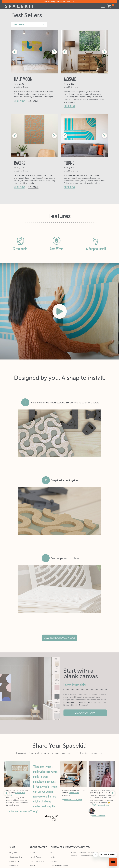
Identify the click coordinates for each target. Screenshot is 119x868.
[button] (103, 6)
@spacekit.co (20, 793)
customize (33, 101)
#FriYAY (93, 805)
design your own (87, 713)
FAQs (53, 857)
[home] (20, 6)
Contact (54, 861)
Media (32, 865)
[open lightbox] (60, 311)
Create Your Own (16, 857)
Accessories (14, 865)
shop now (19, 101)
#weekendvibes (103, 805)
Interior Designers (37, 861)
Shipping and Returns (59, 853)
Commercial (14, 861)
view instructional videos (59, 638)
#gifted (9, 795)
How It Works (35, 857)
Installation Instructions (59, 865)
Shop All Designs (16, 853)
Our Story (34, 853)
